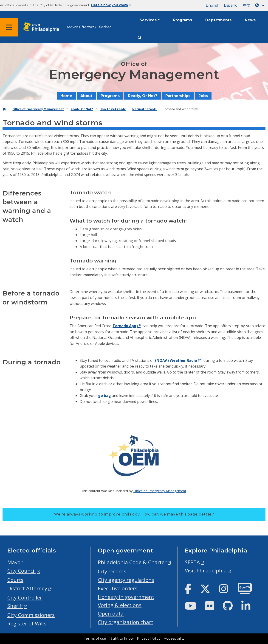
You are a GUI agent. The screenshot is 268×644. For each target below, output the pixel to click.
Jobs (203, 96)
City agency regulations (126, 580)
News (250, 20)
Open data (111, 614)
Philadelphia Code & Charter (132, 562)
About (86, 96)
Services (148, 20)
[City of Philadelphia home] (42, 27)
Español (231, 5)
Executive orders (118, 588)
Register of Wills (27, 623)
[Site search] (140, 38)
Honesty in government (126, 597)
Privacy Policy (149, 638)
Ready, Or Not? (142, 96)
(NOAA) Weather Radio (176, 360)
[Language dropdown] (261, 5)
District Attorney (27, 588)
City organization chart (126, 622)
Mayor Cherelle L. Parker (89, 27)
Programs (182, 20)
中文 (247, 5)
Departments (218, 20)
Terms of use (95, 638)
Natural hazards (144, 109)
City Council (21, 571)
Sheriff (15, 606)
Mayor (15, 562)
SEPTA (192, 562)
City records (112, 571)
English (213, 5)
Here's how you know (111, 5)
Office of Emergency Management (38, 109)
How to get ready (113, 109)
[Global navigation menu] (9, 27)
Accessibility (174, 638)
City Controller (25, 598)
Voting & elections (120, 605)
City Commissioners (31, 615)
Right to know (121, 638)
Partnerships (178, 96)
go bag (104, 396)
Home (66, 96)
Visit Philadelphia (206, 570)
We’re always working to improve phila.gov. (134, 514)
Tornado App (124, 326)
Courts (15, 580)
